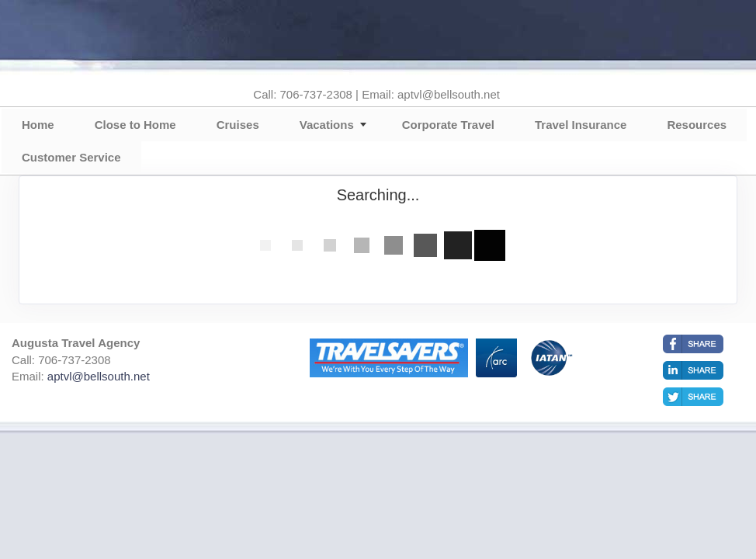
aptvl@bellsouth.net (99, 376)
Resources (697, 125)
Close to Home (135, 125)
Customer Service (71, 157)
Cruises (238, 125)
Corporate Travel (448, 125)
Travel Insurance (581, 125)
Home (38, 125)
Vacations (327, 125)
